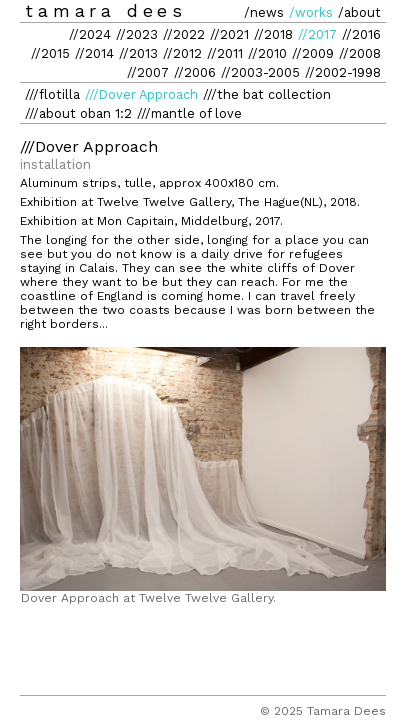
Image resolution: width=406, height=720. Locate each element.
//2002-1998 (343, 72)
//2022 (184, 34)
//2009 (313, 53)
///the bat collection (267, 94)
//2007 (148, 72)
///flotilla (52, 94)
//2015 (50, 53)
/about (359, 12)
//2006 (195, 72)
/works (311, 12)
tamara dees (106, 11)
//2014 (94, 53)
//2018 (273, 34)
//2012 (182, 53)
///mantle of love (189, 113)
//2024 (90, 34)
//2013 (138, 53)
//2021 (229, 34)
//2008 (360, 53)
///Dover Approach (141, 94)
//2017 (317, 34)
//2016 (361, 34)
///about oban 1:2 (78, 113)
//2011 (225, 53)
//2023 (137, 34)
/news (264, 12)
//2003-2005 (260, 72)
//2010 (267, 53)
